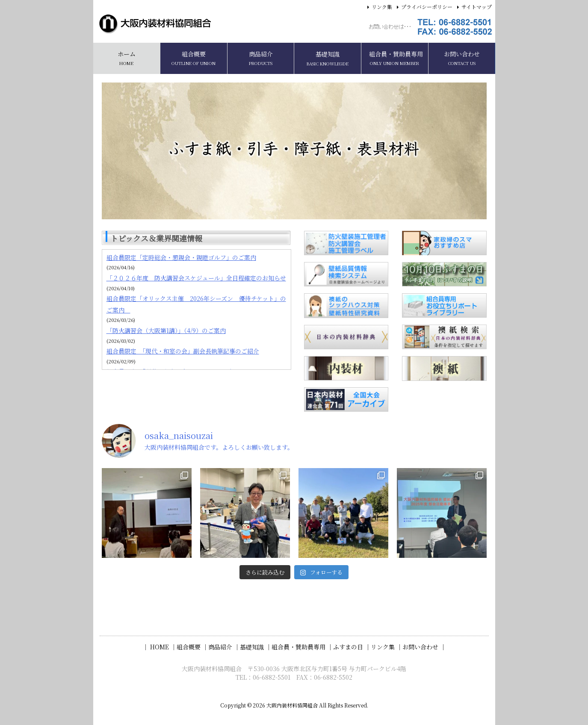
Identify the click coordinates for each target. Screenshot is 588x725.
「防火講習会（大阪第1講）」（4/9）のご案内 (166, 330)
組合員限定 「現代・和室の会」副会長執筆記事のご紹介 (183, 351)
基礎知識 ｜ (256, 647)
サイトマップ (477, 7)
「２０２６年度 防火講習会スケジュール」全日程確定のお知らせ (196, 278)
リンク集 (382, 7)
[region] (294, 151)
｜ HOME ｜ (160, 647)
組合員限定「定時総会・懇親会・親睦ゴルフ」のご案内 (181, 257)
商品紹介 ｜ (224, 647)
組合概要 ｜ (192, 647)
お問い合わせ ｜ (424, 647)
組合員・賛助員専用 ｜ (302, 647)
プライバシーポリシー (427, 7)
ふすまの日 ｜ (352, 647)
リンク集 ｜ (387, 647)
